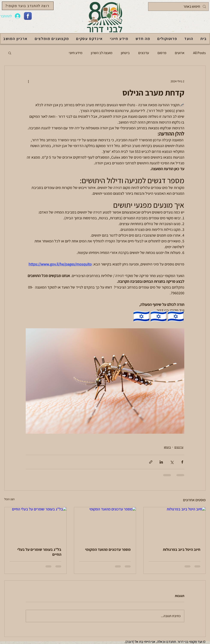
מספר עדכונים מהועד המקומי (108, 549)
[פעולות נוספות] (28, 81)
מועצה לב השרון (102, 53)
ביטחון (125, 53)
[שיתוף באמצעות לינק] (151, 462)
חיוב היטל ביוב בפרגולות (182, 549)
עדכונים (144, 53)
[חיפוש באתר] (179, 7)
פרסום (162, 53)
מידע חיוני (76, 53)
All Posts (199, 53)
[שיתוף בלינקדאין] (161, 462)
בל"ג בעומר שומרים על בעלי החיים (39, 552)
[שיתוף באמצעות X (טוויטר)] (172, 462)
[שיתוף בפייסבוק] (182, 462)
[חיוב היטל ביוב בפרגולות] (175, 525)
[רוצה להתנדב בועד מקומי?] (28, 6)
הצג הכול (9, 499)
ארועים (180, 53)
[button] (10, 53)
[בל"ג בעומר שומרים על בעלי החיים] (35, 525)
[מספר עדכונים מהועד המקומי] (105, 525)
